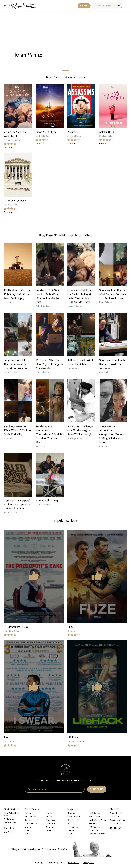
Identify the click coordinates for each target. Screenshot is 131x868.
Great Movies (73, 820)
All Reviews (9, 819)
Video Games (94, 817)
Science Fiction (53, 823)
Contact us (115, 817)
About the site (116, 813)
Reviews (71, 813)
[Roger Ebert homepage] (21, 6)
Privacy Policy (89, 863)
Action (28, 813)
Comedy (29, 820)
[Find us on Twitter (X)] (120, 828)
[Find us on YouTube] (115, 828)
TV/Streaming (95, 827)
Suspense (50, 827)
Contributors (115, 823)
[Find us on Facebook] (111, 828)
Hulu (27, 834)
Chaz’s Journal (74, 817)
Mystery (50, 813)
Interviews (72, 830)
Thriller (49, 830)
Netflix (49, 817)
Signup (84, 6)
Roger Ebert (94, 830)
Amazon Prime (32, 817)
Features (92, 823)
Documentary (31, 823)
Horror (28, 830)
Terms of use (74, 863)
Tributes (71, 834)
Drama (28, 827)
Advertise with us (117, 820)
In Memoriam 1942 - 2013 (56, 849)
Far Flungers (73, 827)
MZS (70, 823)
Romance (51, 820)
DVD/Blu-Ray (94, 813)
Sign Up (7, 832)
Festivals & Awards (97, 834)
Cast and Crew (10, 822)
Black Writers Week (97, 820)
